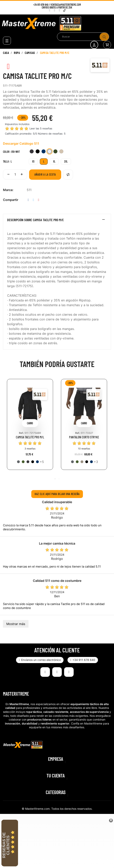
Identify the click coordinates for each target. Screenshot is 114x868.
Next (109, 427)
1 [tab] (55, 479)
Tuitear (33, 200)
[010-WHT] (49, 152)
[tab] (57, 221)
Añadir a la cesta (45, 174)
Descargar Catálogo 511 (21, 143)
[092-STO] (18, 462)
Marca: (8, 190)
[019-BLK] (38, 152)
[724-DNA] (44, 152)
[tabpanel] (30, 427)
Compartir (28, 200)
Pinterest (39, 200)
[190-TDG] (55, 152)
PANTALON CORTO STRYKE (84, 437)
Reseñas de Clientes (6, 845)
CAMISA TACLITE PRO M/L (30, 437)
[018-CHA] (32, 152)
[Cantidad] (15, 174)
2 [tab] (59, 479)
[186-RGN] (23, 462)
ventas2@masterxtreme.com (66, 5)
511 (29, 190)
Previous (5, 427)
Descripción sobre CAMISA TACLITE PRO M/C (35, 220)
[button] (40, 660)
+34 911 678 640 (41, 5)
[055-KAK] (82, 462)
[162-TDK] (61, 152)
